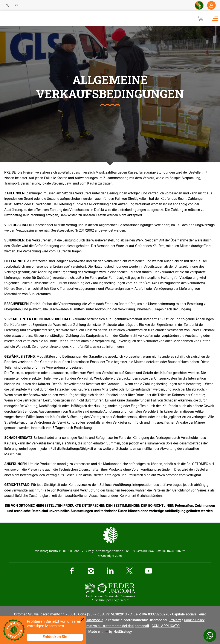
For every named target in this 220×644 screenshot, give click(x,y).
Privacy (175, 620)
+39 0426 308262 (173, 551)
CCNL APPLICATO (166, 626)
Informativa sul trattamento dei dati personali (114, 626)
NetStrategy (123, 632)
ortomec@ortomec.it (110, 551)
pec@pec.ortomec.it (87, 620)
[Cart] (200, 18)
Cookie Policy (194, 620)
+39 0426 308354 (142, 551)
